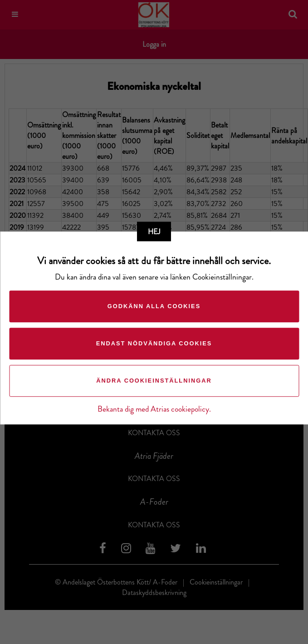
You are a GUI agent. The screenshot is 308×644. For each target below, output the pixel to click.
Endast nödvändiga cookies (154, 343)
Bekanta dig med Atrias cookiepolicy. (154, 409)
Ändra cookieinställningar (154, 381)
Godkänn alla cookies (154, 306)
